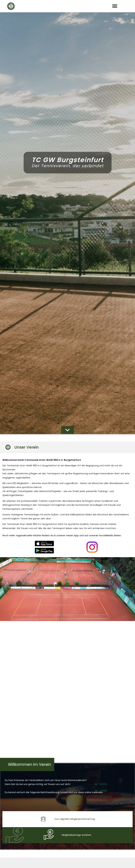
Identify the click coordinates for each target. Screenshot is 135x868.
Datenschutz (125, 862)
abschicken (67, 756)
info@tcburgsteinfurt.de (70, 828)
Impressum (107, 862)
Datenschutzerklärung (72, 747)
